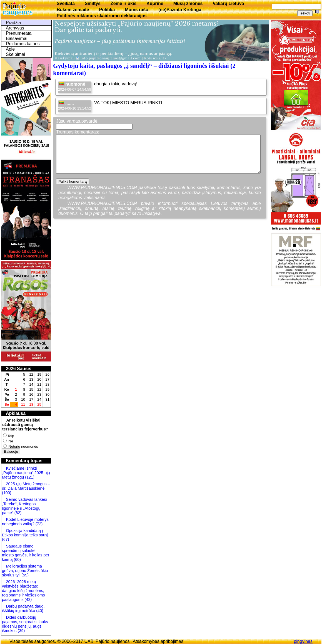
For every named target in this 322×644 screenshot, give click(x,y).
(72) (39, 524)
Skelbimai (15, 54)
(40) (39, 611)
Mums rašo (136, 10)
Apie (10, 49)
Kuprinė (155, 3)
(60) (17, 559)
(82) (18, 513)
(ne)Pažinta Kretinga (180, 10)
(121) (30, 477)
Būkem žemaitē (73, 10)
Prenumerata (19, 33)
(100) (7, 493)
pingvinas (303, 641)
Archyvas (15, 28)
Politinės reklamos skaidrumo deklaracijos (102, 16)
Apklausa (16, 413)
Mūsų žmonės (188, 3)
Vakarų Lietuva (228, 3)
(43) (28, 600)
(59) (24, 575)
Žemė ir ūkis (123, 3)
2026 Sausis (19, 369)
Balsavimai (17, 39)
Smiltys (93, 3)
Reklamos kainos (23, 44)
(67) (6, 539)
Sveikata (66, 3)
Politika (107, 10)
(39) (21, 631)
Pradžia (13, 23)
